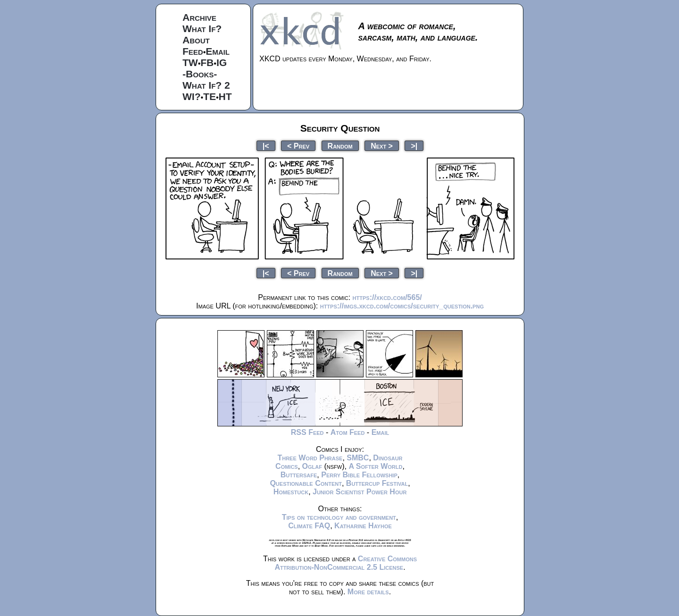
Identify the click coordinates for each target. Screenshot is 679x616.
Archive (199, 17)
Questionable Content (306, 483)
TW (190, 62)
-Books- (200, 74)
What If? (202, 29)
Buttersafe (299, 475)
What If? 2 (206, 85)
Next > (382, 146)
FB (207, 62)
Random (340, 146)
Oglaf (312, 466)
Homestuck (291, 492)
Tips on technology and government (339, 517)
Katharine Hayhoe (363, 526)
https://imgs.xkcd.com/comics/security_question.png (402, 306)
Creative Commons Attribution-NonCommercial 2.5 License (346, 563)
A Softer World (375, 466)
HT (225, 96)
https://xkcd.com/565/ (387, 297)
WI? (191, 96)
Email (218, 51)
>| (414, 146)
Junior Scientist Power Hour (360, 492)
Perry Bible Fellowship (359, 475)
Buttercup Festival (377, 483)
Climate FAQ (309, 526)
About (196, 40)
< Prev (298, 146)
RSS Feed (307, 432)
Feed (193, 51)
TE (210, 96)
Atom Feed (348, 432)
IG (222, 62)
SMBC (358, 458)
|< (266, 146)
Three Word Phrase (310, 458)
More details (368, 592)
